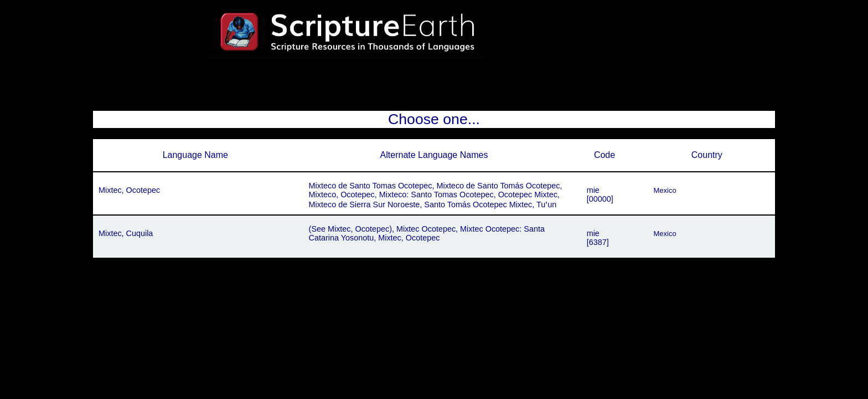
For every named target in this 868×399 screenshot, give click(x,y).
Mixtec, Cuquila (126, 233)
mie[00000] (600, 195)
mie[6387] (598, 238)
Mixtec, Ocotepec (129, 190)
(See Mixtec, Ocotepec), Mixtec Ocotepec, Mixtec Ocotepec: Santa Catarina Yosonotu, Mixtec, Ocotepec (427, 233)
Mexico (665, 190)
